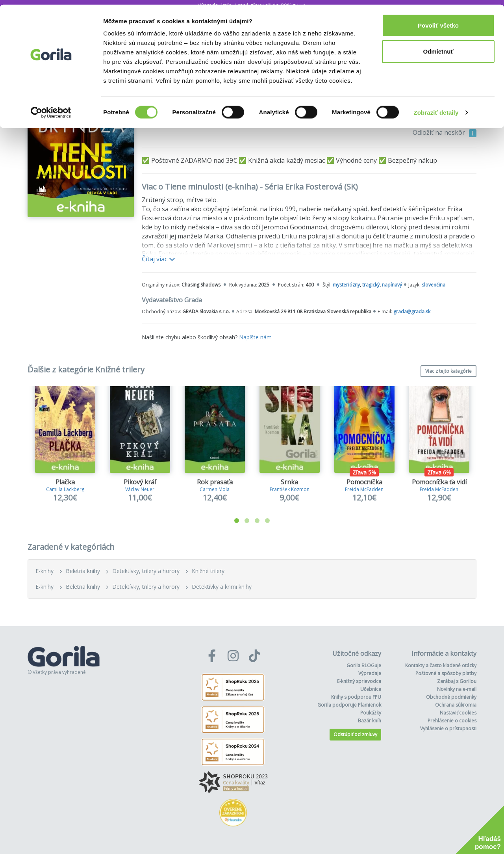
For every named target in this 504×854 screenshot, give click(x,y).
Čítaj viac (158, 259)
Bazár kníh (370, 721)
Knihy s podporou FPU (356, 697)
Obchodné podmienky (451, 697)
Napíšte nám (255, 337)
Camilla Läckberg (65, 489)
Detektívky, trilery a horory (146, 571)
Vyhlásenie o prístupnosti (448, 728)
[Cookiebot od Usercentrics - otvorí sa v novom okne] (51, 108)
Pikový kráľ (140, 482)
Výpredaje (370, 673)
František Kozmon (290, 489)
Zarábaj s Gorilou (457, 681)
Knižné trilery (208, 571)
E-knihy (44, 571)
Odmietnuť (438, 47)
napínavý (392, 285)
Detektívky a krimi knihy (222, 587)
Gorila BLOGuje (364, 665)
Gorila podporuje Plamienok (349, 705)
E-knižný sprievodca (359, 681)
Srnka (289, 482)
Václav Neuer (140, 489)
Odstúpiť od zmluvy (355, 734)
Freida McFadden (364, 489)
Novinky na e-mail (457, 689)
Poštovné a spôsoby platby (446, 673)
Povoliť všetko (438, 21)
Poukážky (371, 713)
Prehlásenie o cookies (452, 721)
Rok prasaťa (215, 482)
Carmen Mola (215, 489)
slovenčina (434, 285)
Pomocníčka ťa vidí (439, 482)
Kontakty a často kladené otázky (441, 665)
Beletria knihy (83, 571)
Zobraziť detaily (436, 108)
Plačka (65, 482)
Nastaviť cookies (458, 713)
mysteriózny (346, 285)
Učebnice (371, 689)
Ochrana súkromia (456, 705)
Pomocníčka (364, 482)
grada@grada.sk (412, 312)
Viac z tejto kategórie (448, 371)
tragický (371, 285)
